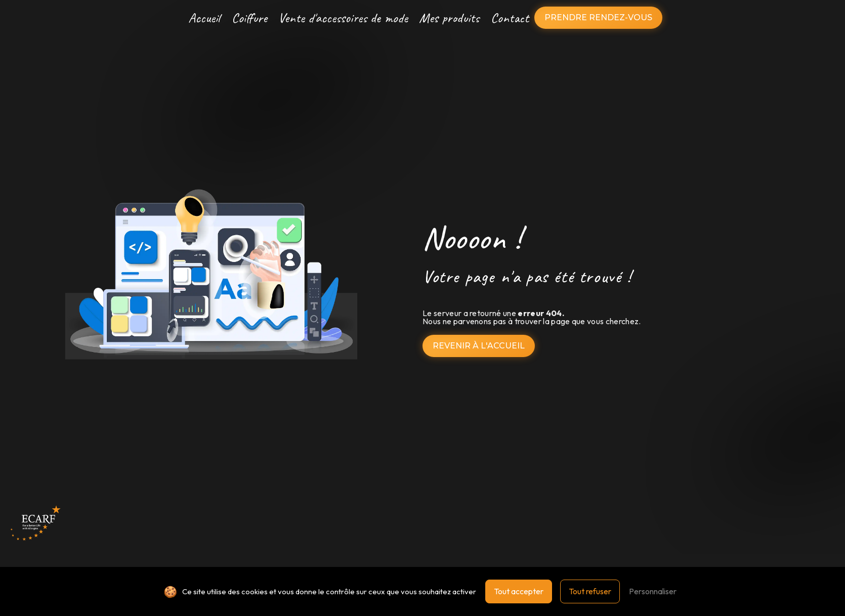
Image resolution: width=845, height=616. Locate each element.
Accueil (204, 18)
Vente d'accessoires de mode (343, 18)
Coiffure (249, 18)
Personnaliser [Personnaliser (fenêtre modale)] (653, 591)
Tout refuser (590, 591)
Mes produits (449, 18)
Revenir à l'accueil (479, 346)
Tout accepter (519, 591)
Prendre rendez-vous (598, 17)
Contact (510, 18)
